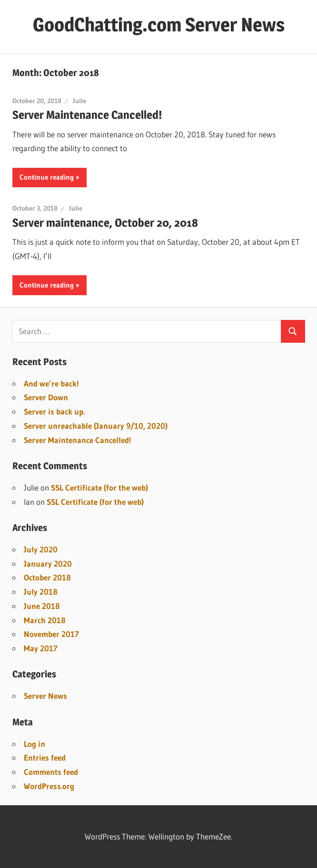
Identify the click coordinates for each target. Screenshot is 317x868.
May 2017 (41, 648)
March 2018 (45, 620)
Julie (79, 101)
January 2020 (48, 564)
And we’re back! (51, 383)
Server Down (46, 397)
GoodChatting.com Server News (159, 24)
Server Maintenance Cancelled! (87, 115)
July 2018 (41, 592)
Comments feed (51, 772)
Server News (45, 696)
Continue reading (47, 177)
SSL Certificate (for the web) (99, 487)
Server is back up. (54, 411)
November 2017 (51, 634)
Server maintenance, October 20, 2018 (105, 223)
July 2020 (41, 549)
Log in (35, 744)
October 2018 (47, 577)
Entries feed (45, 757)
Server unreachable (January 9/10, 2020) (96, 426)
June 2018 (42, 606)
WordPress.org (49, 786)
